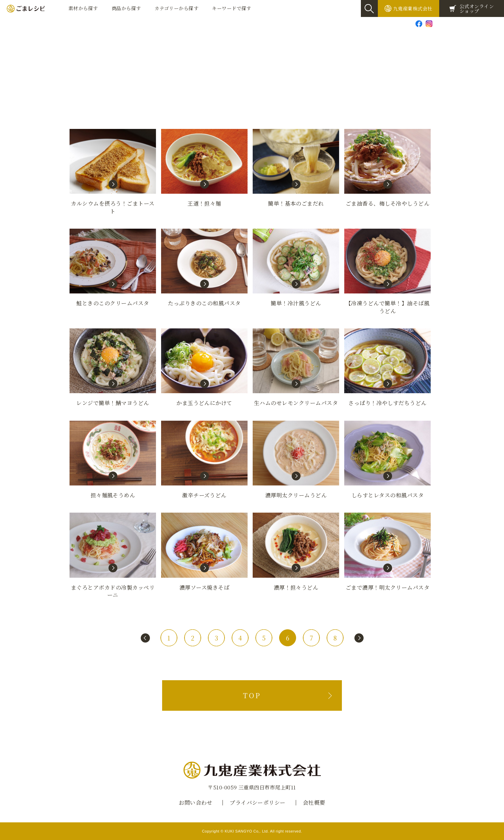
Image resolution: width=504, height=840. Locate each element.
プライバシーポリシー (258, 803)
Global (492, 23)
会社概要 (314, 803)
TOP (252, 695)
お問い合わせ (454, 23)
